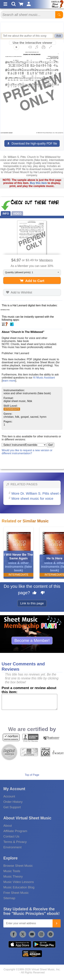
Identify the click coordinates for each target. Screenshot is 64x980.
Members (46, 260)
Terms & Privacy (15, 842)
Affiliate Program (15, 831)
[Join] (57, 923)
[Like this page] (35, 593)
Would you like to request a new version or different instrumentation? (27, 452)
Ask (59, 36)
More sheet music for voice (32, 498)
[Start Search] (59, 15)
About (8, 826)
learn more (9, 381)
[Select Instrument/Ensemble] (24, 445)
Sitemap (9, 898)
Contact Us (11, 836)
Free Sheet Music (16, 893)
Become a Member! (32, 640)
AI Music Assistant (44, 378)
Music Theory (13, 876)
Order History (13, 802)
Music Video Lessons (19, 882)
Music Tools (12, 871)
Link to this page (32, 603)
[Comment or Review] (30, 702)
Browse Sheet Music (18, 866)
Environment (12, 847)
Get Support (12, 807)
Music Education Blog (19, 887)
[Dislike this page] (43, 593)
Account (9, 796)
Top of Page (32, 775)
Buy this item (38, 183)
